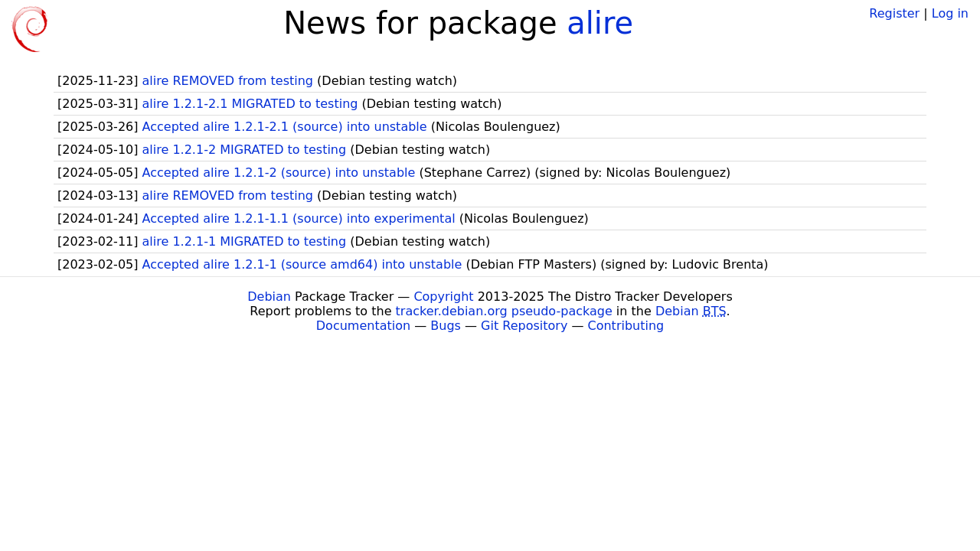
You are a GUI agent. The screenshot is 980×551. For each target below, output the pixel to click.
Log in (950, 13)
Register (894, 13)
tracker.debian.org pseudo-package (504, 311)
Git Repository (524, 326)
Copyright (443, 297)
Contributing (626, 326)
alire (600, 23)
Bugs (446, 326)
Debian (269, 297)
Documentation (363, 326)
